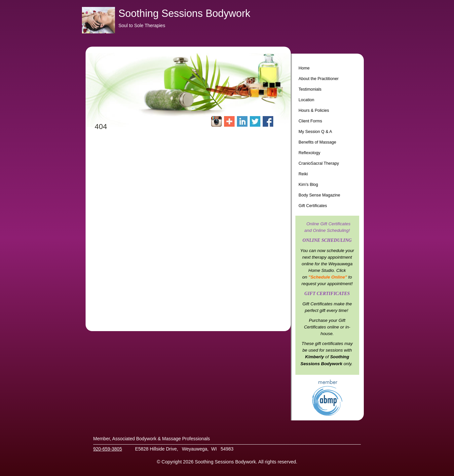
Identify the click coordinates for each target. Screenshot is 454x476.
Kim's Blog (308, 185)
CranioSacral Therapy (319, 163)
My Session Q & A (316, 132)
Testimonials (310, 89)
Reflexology (310, 153)
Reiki (303, 174)
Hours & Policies (314, 110)
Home (304, 68)
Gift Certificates (313, 206)
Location (307, 100)
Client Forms (310, 121)
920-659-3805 (108, 449)
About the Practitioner (319, 79)
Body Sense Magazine (320, 195)
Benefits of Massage (318, 142)
